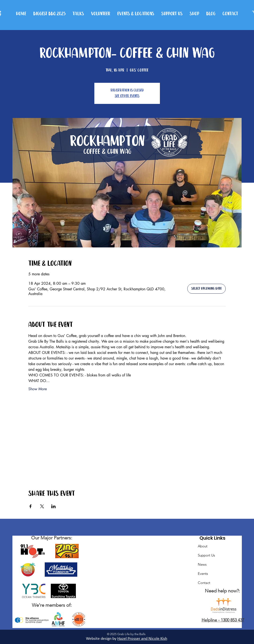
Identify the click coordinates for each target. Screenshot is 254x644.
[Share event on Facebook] (31, 506)
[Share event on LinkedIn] (53, 506)
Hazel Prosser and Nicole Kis (141, 639)
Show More (38, 389)
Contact (204, 583)
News (202, 564)
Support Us (206, 555)
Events (203, 574)
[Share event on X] (42, 506)
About (203, 546)
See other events (127, 96)
